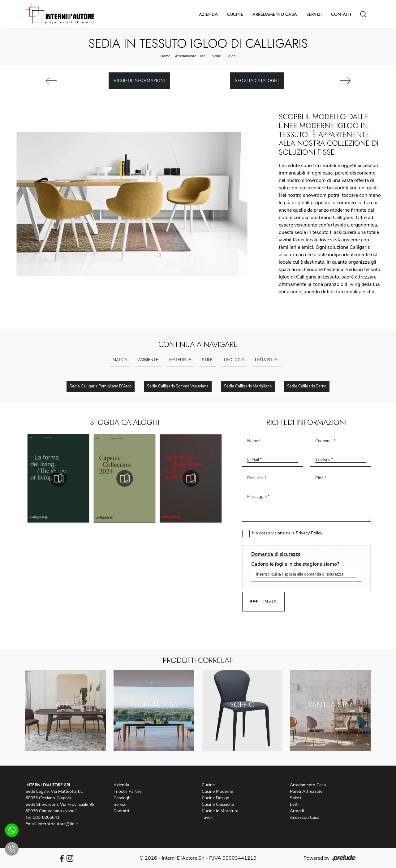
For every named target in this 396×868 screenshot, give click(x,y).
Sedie (216, 56)
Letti (294, 804)
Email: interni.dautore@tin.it (52, 824)
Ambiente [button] (148, 360)
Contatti (341, 14)
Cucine (235, 14)
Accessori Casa (305, 817)
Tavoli (207, 817)
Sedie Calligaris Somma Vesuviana (178, 386)
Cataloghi (123, 798)
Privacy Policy (309, 533)
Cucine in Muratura (220, 811)
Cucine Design (215, 798)
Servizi (314, 14)
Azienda (208, 14)
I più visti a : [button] (267, 360)
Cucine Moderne (217, 791)
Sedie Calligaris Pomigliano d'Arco (101, 386)
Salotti (296, 798)
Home (165, 56)
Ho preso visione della (287, 533)
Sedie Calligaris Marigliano (248, 386)
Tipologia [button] (234, 360)
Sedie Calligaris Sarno (307, 386)
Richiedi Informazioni (139, 81)
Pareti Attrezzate (306, 791)
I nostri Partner (128, 791)
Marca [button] (120, 360)
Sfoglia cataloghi (257, 81)
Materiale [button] (180, 360)
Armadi (297, 811)
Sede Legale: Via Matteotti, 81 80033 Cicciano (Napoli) (54, 795)
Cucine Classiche (218, 804)
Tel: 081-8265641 (42, 817)
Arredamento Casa (275, 14)
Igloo (232, 56)
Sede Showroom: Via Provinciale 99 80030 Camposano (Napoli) (60, 808)
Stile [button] (207, 360)
